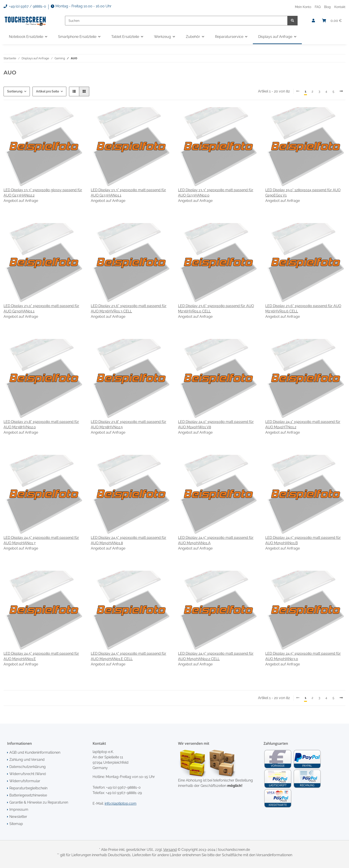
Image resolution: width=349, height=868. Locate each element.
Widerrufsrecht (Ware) (28, 774)
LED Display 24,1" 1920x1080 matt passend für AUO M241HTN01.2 (303, 424)
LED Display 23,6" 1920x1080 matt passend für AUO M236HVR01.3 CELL (129, 309)
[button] (313, 21)
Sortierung (15, 91)
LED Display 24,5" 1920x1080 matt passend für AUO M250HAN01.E (41, 656)
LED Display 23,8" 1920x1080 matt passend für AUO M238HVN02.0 (41, 424)
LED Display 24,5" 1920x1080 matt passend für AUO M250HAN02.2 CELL (216, 656)
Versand (170, 850)
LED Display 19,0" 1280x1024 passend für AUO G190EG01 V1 (303, 193)
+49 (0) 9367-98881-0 (123, 787)
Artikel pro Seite (48, 91)
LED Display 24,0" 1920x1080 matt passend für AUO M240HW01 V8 (216, 424)
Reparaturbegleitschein (28, 788)
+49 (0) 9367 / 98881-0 (25, 6)
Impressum (19, 810)
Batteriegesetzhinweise (28, 795)
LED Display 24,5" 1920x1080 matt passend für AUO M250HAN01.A (216, 540)
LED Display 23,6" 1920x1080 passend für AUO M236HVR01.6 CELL (303, 309)
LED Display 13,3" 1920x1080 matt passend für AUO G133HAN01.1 (128, 193)
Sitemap (16, 824)
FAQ (318, 7)
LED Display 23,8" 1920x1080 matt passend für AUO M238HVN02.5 (129, 424)
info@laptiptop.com (121, 803)
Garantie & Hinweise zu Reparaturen (39, 802)
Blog (327, 7)
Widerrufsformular (25, 781)
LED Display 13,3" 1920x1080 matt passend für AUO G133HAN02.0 (216, 193)
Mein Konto (303, 7)
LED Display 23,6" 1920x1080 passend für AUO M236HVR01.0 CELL (216, 309)
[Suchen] (176, 21)
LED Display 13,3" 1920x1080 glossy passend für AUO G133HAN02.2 (43, 193)
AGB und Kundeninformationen (35, 752)
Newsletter (18, 817)
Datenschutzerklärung (27, 767)
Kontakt (340, 7)
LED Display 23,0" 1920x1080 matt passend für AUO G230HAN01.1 (41, 309)
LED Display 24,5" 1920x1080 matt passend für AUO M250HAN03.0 (303, 656)
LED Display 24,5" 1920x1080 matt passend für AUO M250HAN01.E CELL (129, 656)
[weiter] (341, 91)
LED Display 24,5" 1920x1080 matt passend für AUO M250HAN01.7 (41, 540)
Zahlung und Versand (27, 760)
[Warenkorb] (332, 21)
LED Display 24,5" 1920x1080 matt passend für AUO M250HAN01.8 (129, 540)
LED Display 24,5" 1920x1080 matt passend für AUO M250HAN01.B (303, 540)
